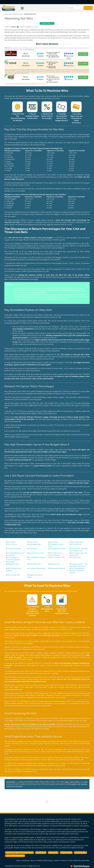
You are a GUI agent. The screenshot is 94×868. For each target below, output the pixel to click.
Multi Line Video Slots (57, 557)
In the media (73, 861)
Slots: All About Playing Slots (16, 14)
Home (6, 14)
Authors (57, 861)
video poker (10, 786)
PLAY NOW (83, 54)
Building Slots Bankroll (58, 568)
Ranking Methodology (45, 861)
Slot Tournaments (14, 575)
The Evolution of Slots (58, 549)
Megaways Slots (13, 564)
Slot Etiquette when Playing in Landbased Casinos (77, 571)
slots (79, 784)
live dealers (19, 786)
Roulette (53, 853)
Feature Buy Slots (35, 564)
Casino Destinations (23, 861)
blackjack (84, 784)
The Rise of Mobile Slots (37, 568)
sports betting (75, 782)
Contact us (64, 861)
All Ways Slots (76, 557)
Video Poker (66, 853)
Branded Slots (55, 564)
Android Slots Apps (14, 549)
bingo (86, 782)
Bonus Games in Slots (36, 553)
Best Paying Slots (77, 542)
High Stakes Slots (35, 544)
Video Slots (54, 542)
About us (34, 861)
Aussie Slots (33, 549)
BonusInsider (11, 782)
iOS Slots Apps (76, 544)
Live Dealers (80, 853)
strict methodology (29, 50)
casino (67, 782)
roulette (74, 784)
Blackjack (41, 853)
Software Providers (15, 856)
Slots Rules (12, 542)
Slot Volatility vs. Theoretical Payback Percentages (13, 560)
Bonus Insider (22, 866)
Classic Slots (33, 542)
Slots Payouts (12, 544)
